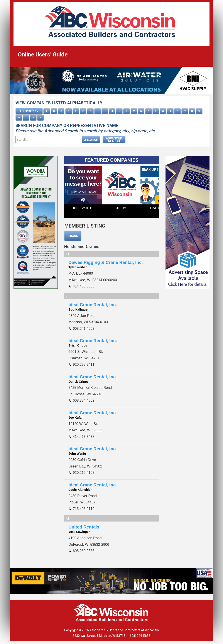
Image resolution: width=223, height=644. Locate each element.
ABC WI (121, 208)
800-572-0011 (83, 208)
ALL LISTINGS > (29, 111)
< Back (73, 235)
